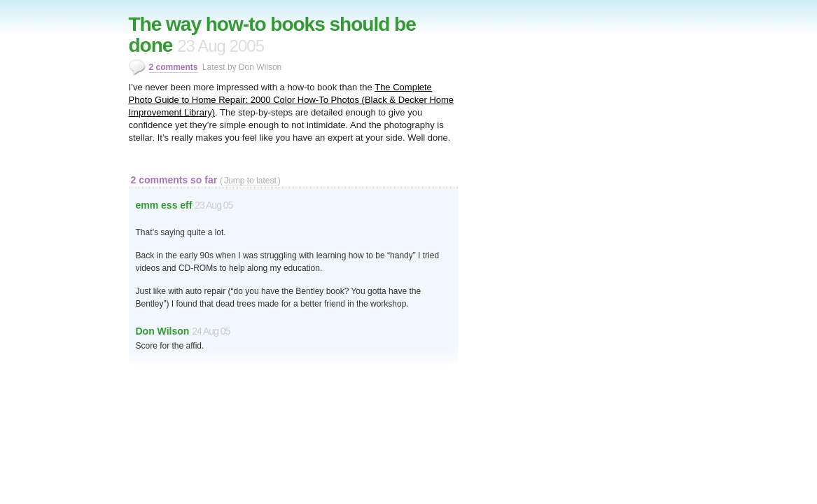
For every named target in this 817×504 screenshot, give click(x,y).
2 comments (174, 67)
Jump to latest (250, 181)
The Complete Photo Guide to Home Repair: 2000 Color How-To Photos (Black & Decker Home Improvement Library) (292, 100)
